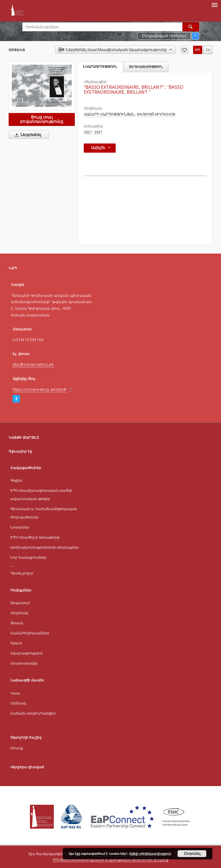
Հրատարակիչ (24, 663)
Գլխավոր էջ (20, 451)
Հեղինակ (19, 613)
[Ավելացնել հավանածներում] (184, 50)
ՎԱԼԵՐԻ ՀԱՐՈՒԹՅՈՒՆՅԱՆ (109, 114)
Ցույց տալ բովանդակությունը (42, 119)
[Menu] (214, 5)
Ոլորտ (16, 643)
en (208, 50)
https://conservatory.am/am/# (40, 389)
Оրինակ (18, 703)
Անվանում (20, 603)
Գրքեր (16, 480)
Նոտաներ (20, 527)
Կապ (15, 693)
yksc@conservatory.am (33, 364)
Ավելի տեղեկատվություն (150, 854)
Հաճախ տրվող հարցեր (33, 713)
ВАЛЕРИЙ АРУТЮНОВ (156, 114)
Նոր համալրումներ (28, 557)
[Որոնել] (191, 27)
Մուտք (17, 748)
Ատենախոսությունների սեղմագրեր (45, 547)
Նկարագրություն (27, 653)
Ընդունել (192, 854)
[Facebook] (16, 399)
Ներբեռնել (27, 135)
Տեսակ (17, 623)
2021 (88, 132)
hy (198, 50)
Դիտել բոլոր (22, 573)
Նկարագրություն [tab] (100, 67)
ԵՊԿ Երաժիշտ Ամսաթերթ (35, 537)
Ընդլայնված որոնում (164, 36)
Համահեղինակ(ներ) (30, 633)
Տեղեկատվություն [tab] (146, 67)
